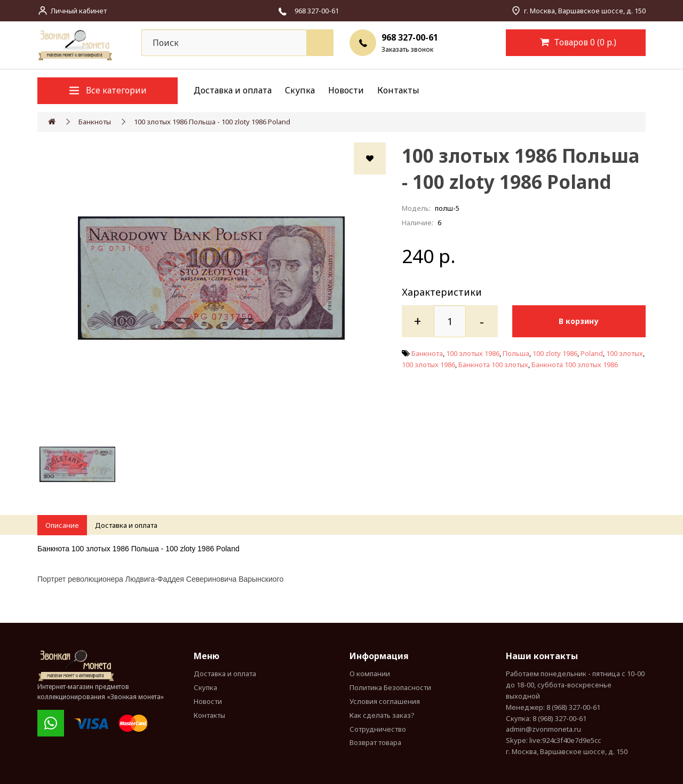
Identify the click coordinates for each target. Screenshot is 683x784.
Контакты (398, 90)
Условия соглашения (385, 701)
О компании (370, 674)
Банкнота (427, 353)
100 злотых (625, 353)
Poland (592, 353)
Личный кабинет (79, 11)
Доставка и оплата (233, 90)
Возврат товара (375, 742)
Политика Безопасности (390, 687)
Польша (516, 353)
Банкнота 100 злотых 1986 (575, 365)
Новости (346, 90)
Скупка (300, 90)
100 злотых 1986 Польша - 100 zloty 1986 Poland (212, 122)
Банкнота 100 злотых (493, 365)
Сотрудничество (378, 729)
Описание (62, 525)
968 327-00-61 (410, 37)
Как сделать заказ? (382, 715)
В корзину (580, 321)
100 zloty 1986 (555, 353)
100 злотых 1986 (473, 353)
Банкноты (95, 122)
